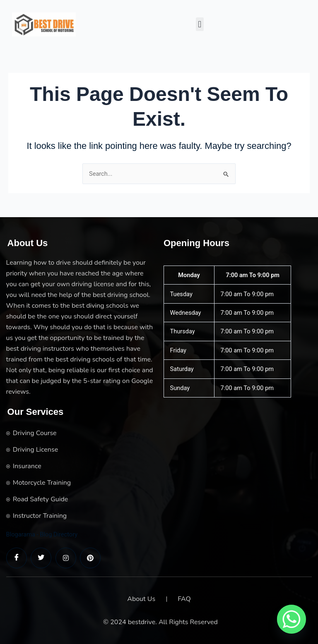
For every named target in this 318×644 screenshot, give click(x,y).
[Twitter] (41, 558)
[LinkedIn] (66, 558)
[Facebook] (17, 558)
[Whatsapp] (291, 619)
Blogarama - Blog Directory (42, 534)
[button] (200, 24)
